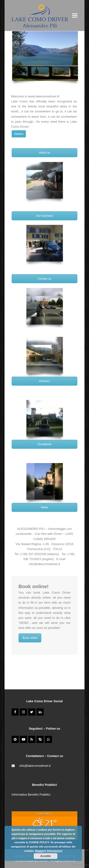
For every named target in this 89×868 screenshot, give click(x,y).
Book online (30, 638)
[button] (75, 16)
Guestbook (44, 444)
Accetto (46, 856)
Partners (44, 381)
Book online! (34, 586)
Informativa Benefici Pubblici (31, 795)
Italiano (19, 134)
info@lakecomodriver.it (45, 565)
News (44, 507)
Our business (44, 216)
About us (44, 153)
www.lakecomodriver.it (44, 96)
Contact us (44, 279)
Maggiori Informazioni (49, 851)
